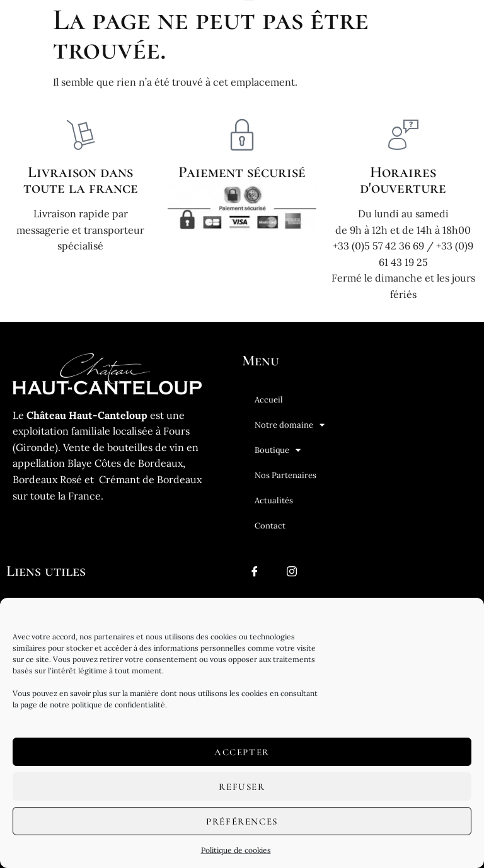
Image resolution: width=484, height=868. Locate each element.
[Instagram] (292, 576)
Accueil (269, 400)
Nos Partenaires (285, 475)
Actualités (274, 500)
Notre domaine (290, 425)
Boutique (278, 450)
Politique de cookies (236, 850)
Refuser (242, 787)
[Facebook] (255, 576)
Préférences (242, 821)
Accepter (242, 752)
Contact (270, 526)
